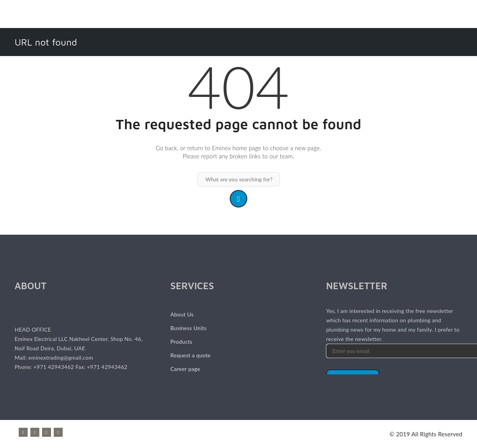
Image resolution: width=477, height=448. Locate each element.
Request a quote (190, 355)
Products (181, 342)
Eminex (221, 148)
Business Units (188, 328)
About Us (182, 314)
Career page (185, 369)
